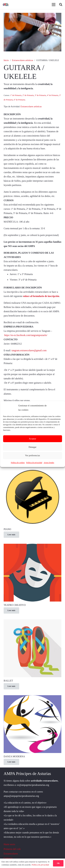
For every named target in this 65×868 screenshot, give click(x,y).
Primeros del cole (12, 849)
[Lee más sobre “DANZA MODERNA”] (11, 762)
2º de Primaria (28, 95)
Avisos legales (49, 463)
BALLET (8, 681)
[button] (61, 5)
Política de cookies (18, 463)
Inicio (6, 60)
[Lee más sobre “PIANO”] (11, 535)
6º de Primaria (19, 100)
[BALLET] (32, 621)
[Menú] (54, 5)
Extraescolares (11, 854)
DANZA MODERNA (14, 756)
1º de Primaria (16, 95)
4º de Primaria (53, 95)
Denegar (32, 447)
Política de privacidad (34, 463)
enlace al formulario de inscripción (41, 296)
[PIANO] (32, 470)
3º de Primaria (40, 95)
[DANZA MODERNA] (32, 697)
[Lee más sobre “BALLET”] (11, 686)
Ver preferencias (33, 455)
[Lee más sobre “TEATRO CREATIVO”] (11, 610)
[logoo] (6, 5)
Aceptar (32, 439)
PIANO (7, 529)
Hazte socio (9, 844)
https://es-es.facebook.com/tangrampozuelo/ (26, 335)
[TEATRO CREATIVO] (32, 546)
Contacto (8, 858)
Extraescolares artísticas (23, 60)
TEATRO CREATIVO (15, 605)
